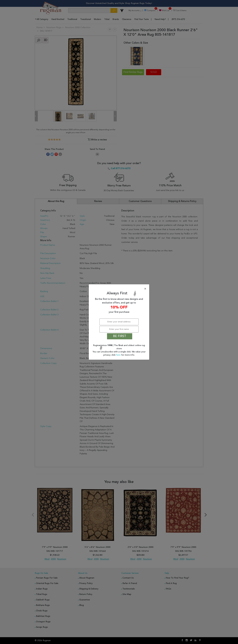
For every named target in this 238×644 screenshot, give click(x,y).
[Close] (120, 289)
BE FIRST (120, 336)
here (119, 355)
